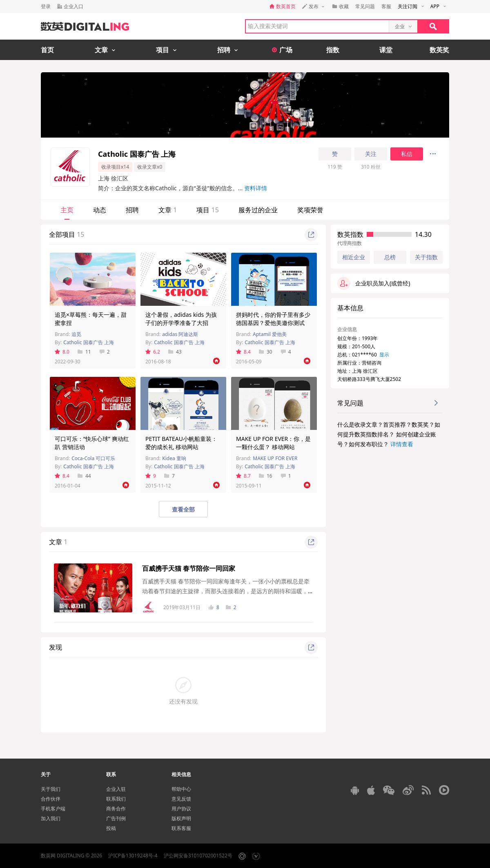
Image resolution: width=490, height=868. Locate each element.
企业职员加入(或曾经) (374, 283)
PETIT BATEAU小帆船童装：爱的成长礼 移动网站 (181, 443)
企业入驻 (116, 789)
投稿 (111, 828)
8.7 (243, 476)
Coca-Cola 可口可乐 (93, 458)
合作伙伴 (51, 799)
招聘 (132, 210)
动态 (100, 210)
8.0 (62, 352)
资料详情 (256, 188)
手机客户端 (53, 809)
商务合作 (116, 809)
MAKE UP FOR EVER (275, 458)
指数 (333, 50)
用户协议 (181, 809)
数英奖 (439, 50)
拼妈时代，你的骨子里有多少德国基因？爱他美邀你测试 (273, 319)
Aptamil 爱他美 (270, 334)
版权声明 (181, 818)
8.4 (243, 352)
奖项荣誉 (310, 210)
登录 (46, 6)
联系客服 (181, 828)
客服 (386, 6)
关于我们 (51, 789)
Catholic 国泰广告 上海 (89, 342)
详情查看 (402, 444)
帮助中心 (181, 789)
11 (84, 352)
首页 (47, 50)
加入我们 (51, 818)
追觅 (76, 334)
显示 (384, 355)
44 (84, 476)
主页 (67, 210)
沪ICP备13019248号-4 (133, 856)
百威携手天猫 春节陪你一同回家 (189, 568)
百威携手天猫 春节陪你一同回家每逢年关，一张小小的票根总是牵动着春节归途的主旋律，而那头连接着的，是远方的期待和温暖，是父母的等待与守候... (226, 591)
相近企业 (354, 257)
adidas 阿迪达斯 (180, 334)
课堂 (386, 50)
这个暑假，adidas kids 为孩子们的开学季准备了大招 (181, 319)
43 (175, 352)
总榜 (390, 257)
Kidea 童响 (174, 458)
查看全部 (183, 509)
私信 (407, 154)
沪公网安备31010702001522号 (198, 856)
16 (266, 476)
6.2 (153, 352)
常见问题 (365, 6)
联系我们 (116, 799)
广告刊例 (116, 818)
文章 (168, 210)
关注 (371, 154)
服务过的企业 (258, 210)
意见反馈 (181, 799)
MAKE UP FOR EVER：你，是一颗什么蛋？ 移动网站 (273, 443)
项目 (207, 210)
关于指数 (426, 257)
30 (266, 352)
